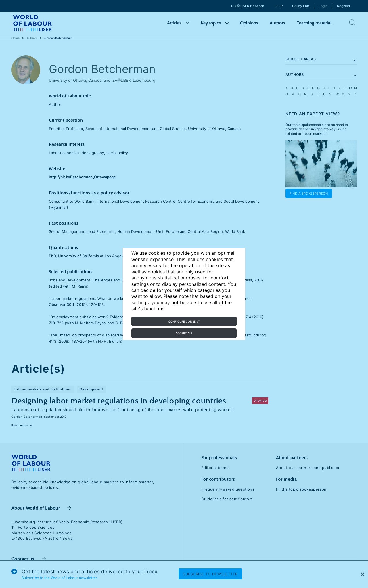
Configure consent (184, 321)
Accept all (184, 333)
